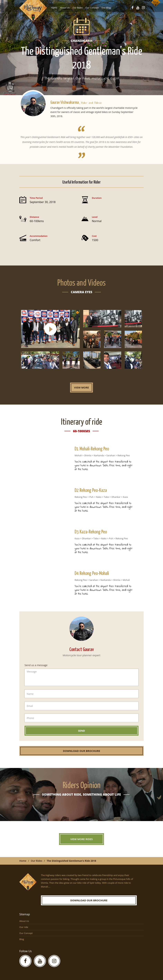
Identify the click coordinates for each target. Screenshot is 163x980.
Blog (22, 939)
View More (81, 387)
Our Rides (78, 8)
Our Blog (106, 8)
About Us (65, 8)
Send (81, 731)
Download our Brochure (81, 751)
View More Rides (81, 839)
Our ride (24, 927)
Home (54, 8)
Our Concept (92, 8)
